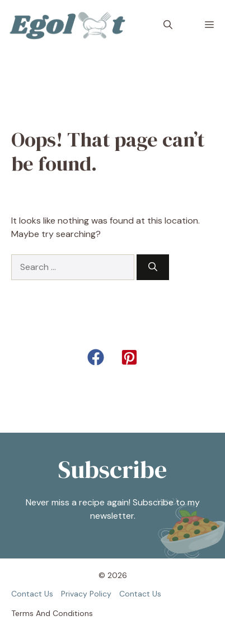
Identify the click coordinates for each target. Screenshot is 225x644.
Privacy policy (86, 594)
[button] (168, 25)
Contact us (32, 594)
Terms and (31, 613)
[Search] (153, 267)
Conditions (73, 613)
